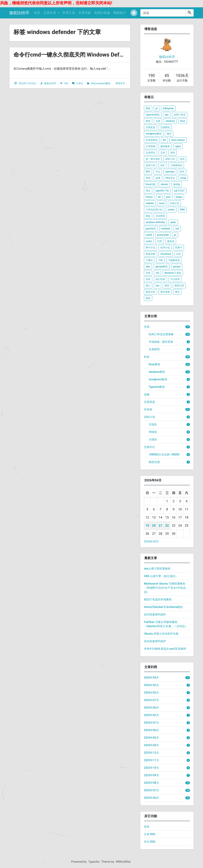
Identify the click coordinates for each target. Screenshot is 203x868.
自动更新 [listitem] (160, 216)
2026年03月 (151, 541)
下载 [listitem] (160, 260)
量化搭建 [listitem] (165, 292)
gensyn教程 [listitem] (162, 267)
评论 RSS (150, 842)
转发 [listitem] (148, 279)
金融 (147, 394)
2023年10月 (151, 768)
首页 (37, 13)
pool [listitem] (168, 197)
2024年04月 (151, 745)
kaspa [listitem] (179, 197)
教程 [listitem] (148, 298)
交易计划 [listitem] (174, 203)
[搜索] (163, 13)
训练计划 (149, 417)
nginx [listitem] (178, 146)
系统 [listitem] (148, 178)
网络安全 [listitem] (170, 178)
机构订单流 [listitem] (180, 115)
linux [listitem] (183, 121)
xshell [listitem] (149, 235)
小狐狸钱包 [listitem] (176, 165)
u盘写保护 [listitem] (179, 191)
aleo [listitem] (148, 267)
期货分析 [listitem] (150, 292)
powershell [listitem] (163, 235)
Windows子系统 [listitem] (173, 273)
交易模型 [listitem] (165, 127)
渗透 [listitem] (158, 178)
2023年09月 (151, 775)
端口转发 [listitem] (160, 279)
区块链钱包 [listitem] (152, 140)
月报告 (153, 439)
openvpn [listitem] (170, 172)
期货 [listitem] (167, 286)
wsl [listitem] (157, 273)
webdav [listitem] (150, 203)
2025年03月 (151, 715)
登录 (147, 827)
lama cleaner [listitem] (178, 140)
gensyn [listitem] (177, 267)
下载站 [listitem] (149, 260)
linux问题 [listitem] (151, 184)
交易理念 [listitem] (150, 153)
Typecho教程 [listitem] (153, 115)
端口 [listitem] (148, 286)
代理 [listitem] (160, 241)
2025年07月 (151, 700)
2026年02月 (151, 693)
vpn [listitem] (158, 286)
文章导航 (85, 13)
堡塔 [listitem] (173, 153)
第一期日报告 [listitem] (153, 159)
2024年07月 (151, 723)
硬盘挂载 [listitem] (150, 254)
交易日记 (149, 447)
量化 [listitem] (177, 292)
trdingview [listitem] (168, 108)
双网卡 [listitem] (179, 248)
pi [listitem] (157, 108)
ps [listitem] (175, 235)
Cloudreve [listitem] (166, 254)
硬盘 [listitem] (148, 216)
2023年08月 (151, 783)
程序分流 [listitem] (165, 248)
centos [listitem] (171, 210)
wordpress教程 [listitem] (154, 134)
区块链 (148, 409)
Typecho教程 (157, 387)
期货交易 (154, 462)
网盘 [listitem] (148, 108)
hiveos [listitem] (149, 197)
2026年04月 (151, 678)
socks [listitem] (149, 241)
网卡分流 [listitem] (150, 248)
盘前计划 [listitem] (150, 165)
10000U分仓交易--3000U (164, 454)
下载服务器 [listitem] (174, 260)
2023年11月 (151, 760)
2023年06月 (151, 798)
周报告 (153, 432)
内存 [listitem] (179, 254)
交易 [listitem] (158, 121)
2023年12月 (151, 753)
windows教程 (103, 83)
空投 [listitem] (148, 273)
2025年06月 (151, 708)
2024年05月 (151, 738)
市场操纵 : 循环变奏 (161, 342)
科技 (93, 83)
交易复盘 (149, 402)
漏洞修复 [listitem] (165, 146)
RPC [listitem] (148, 172)
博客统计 (120, 13)
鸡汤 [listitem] (182, 159)
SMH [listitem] (182, 210)
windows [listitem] (170, 121)
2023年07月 (151, 790)
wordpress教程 (158, 379)
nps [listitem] (167, 115)
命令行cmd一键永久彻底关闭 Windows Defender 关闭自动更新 (91, 55)
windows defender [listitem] (155, 222)
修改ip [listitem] (177, 184)
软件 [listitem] (182, 172)
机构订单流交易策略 (161, 334)
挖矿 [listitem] (163, 165)
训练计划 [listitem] (170, 159)
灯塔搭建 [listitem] (150, 146)
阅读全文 (120, 83)
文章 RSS (150, 834)
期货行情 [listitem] (179, 286)
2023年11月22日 (27, 83)
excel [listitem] (162, 203)
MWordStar (123, 862)
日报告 (153, 424)
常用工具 (69, 13)
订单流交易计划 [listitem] (154, 210)
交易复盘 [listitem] (150, 127)
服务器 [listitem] (171, 241)
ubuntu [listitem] (164, 184)
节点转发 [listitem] (175, 279)
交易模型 (154, 349)
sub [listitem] (177, 229)
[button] (134, 13)
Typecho (94, 862)
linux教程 (154, 364)
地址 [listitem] (148, 191)
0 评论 (80, 83)
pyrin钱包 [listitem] (151, 229)
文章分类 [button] (50, 13)
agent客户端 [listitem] (162, 191)
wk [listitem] (159, 197)
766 (66, 83)
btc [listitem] (164, 140)
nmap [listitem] (183, 178)
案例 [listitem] (148, 121)
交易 (147, 327)
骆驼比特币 (19, 13)
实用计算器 (102, 13)
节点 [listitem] (158, 172)
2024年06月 (151, 730)
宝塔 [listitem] (163, 153)
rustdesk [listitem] (166, 229)
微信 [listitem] (169, 134)
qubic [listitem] (173, 222)
